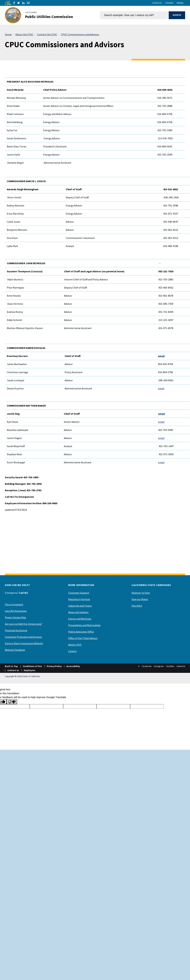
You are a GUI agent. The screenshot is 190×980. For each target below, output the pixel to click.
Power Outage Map (15, 617)
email (161, 356)
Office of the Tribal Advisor (83, 638)
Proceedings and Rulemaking (84, 625)
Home (8, 34)
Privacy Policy (54, 666)
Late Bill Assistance (16, 611)
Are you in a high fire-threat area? (23, 624)
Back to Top (11, 666)
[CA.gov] (8, 3)
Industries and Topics (80, 606)
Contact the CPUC (47, 34)
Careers (72, 651)
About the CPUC (24, 34)
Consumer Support (79, 593)
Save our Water (140, 599)
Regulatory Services (79, 599)
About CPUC (75, 645)
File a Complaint (14, 604)
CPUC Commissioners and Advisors (80, 34)
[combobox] (134, 15)
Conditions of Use (32, 666)
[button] (177, 15)
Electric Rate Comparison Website (24, 643)
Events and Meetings (80, 619)
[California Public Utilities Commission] (41, 15)
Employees (30, 670)
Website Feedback (15, 650)
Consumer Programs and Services (23, 637)
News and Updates (78, 612)
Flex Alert (137, 606)
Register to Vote (141, 593)
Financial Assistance (16, 630)
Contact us (13, 670)
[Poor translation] (12, 702)
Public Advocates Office (81, 632)
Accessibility (73, 666)
